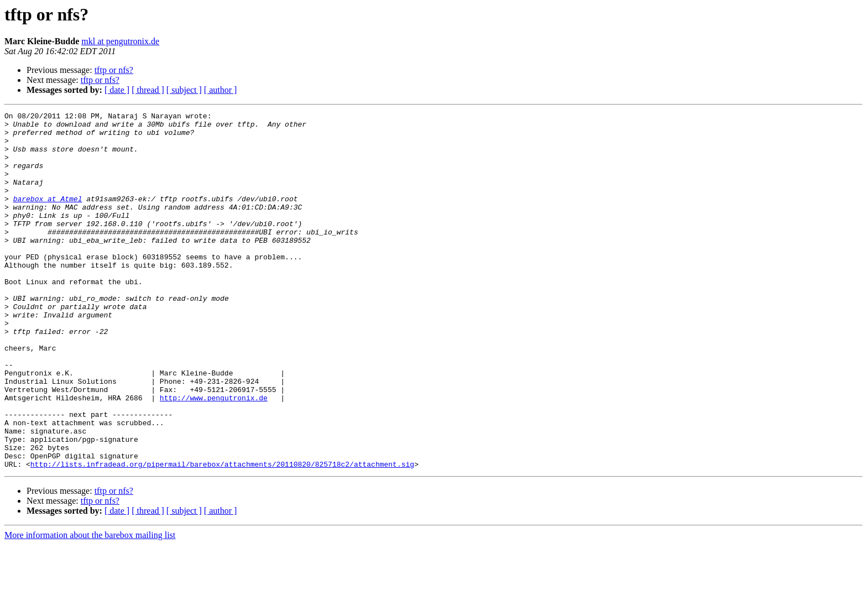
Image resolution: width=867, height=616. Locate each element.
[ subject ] (184, 90)
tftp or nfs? (114, 70)
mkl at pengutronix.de (120, 41)
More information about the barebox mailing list (90, 606)
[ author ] (221, 90)
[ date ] (117, 90)
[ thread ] (148, 90)
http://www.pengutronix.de (214, 456)
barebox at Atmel (48, 217)
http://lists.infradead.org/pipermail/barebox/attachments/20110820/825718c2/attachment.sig (222, 535)
